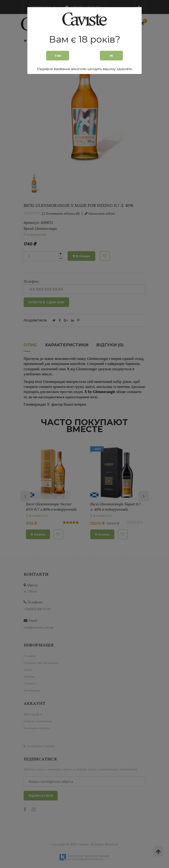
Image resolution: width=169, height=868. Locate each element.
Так (58, 56)
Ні (111, 56)
